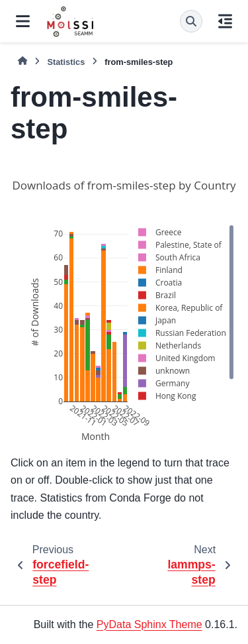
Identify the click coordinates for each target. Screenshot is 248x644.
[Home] (22, 61)
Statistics (66, 62)
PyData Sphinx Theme (149, 624)
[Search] (191, 21)
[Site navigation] (23, 21)
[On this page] (225, 21)
